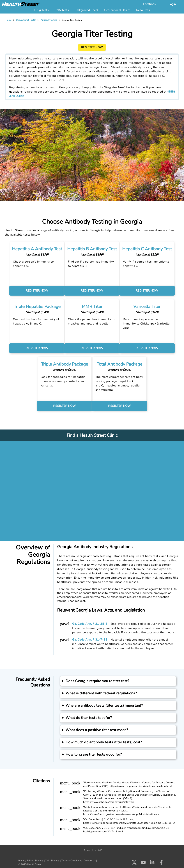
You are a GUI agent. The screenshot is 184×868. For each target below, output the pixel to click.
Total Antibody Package (121, 364)
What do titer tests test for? (89, 718)
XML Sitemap (52, 861)
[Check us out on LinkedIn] (152, 863)
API (100, 850)
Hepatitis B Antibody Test (92, 249)
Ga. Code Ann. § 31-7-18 (90, 640)
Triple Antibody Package (63, 364)
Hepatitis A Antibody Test (34, 249)
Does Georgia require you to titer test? (97, 681)
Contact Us (90, 861)
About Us (90, 850)
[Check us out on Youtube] (143, 863)
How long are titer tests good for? (94, 754)
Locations (149, 4)
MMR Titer (92, 307)
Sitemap (39, 861)
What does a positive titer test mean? (97, 730)
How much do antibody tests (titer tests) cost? (104, 742)
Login (172, 4)
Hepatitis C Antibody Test (149, 249)
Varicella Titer (149, 307)
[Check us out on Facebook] (161, 863)
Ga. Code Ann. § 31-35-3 (90, 624)
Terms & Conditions (72, 861)
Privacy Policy (26, 861)
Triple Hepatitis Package (35, 307)
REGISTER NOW (34, 291)
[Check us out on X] (134, 863)
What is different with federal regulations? (101, 693)
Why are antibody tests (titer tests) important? (104, 705)
